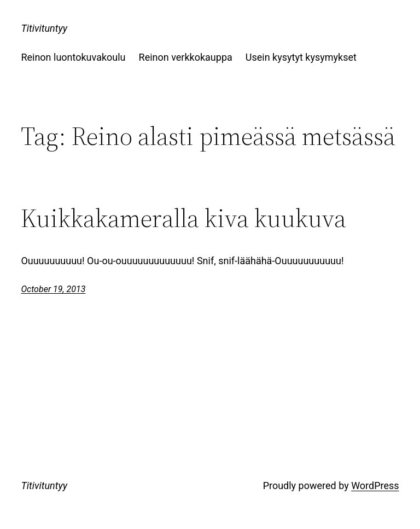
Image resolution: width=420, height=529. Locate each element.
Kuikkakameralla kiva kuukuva (183, 218)
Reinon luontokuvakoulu (73, 57)
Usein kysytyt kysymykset (301, 57)
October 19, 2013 (53, 289)
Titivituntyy (44, 28)
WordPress (375, 486)
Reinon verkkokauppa (186, 57)
